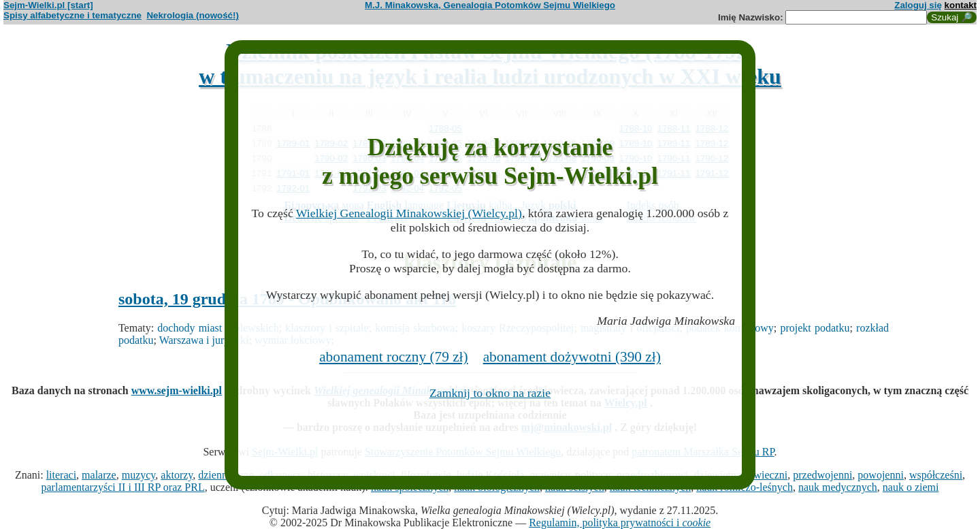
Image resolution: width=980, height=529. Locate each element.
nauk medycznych (838, 487)
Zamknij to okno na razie (490, 393)
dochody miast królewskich (218, 328)
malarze (99, 475)
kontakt (961, 5)
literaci (61, 475)
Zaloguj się (918, 5)
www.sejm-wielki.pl (177, 390)
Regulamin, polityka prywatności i (620, 523)
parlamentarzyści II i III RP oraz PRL (123, 487)
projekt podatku (815, 328)
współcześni (936, 475)
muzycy (139, 475)
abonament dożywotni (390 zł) (572, 357)
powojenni (881, 475)
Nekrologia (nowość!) (193, 15)
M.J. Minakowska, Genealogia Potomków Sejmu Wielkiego (490, 5)
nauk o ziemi (911, 487)
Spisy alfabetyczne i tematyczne (72, 15)
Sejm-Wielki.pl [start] (48, 5)
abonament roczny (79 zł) (394, 357)
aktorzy (177, 475)
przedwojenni (822, 475)
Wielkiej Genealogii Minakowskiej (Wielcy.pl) (409, 213)
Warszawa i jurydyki (204, 340)
